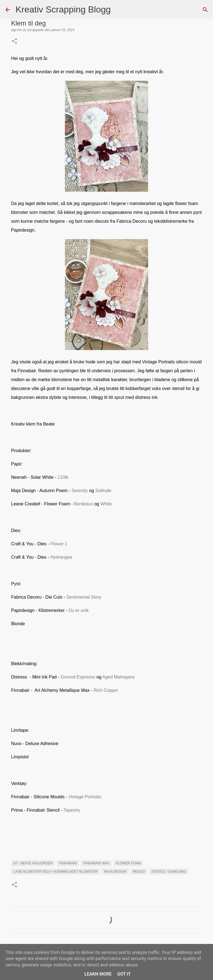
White (106, 504)
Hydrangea (61, 557)
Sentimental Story (84, 597)
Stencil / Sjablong (169, 872)
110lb (63, 477)
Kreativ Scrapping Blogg (63, 9)
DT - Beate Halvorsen (33, 863)
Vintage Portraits (85, 797)
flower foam (128, 863)
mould (139, 872)
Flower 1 (59, 544)
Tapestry (72, 810)
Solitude (103, 491)
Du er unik (79, 610)
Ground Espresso (78, 677)
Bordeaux (84, 504)
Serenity (80, 491)
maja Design (115, 872)
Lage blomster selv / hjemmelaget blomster (55, 872)
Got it (124, 974)
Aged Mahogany (119, 677)
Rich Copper (106, 690)
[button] (14, 42)
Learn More (98, 974)
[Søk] (118, 10)
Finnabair (68, 863)
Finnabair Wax (96, 863)
